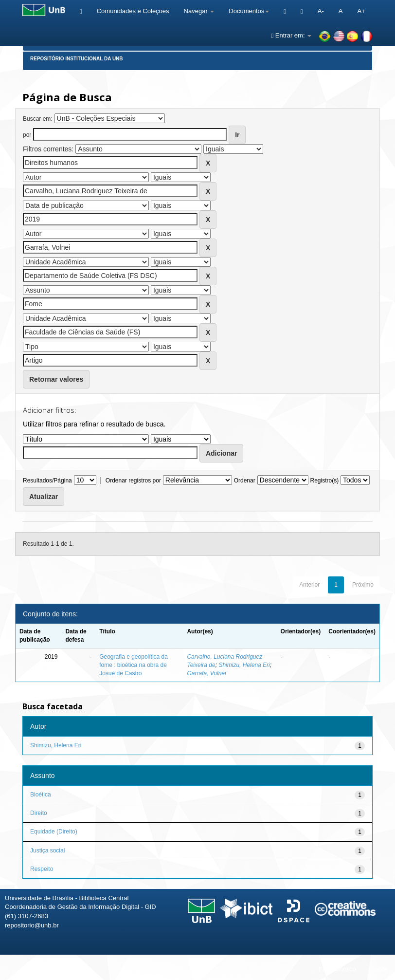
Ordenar (245, 481)
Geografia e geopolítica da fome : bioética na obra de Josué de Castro (134, 665)
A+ (361, 11)
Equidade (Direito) (54, 832)
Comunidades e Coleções (133, 11)
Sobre (379, 969)
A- (321, 11)
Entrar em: (291, 35)
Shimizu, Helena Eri (244, 665)
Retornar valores (56, 379)
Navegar (199, 11)
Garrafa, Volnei (206, 673)
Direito (39, 813)
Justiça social (47, 851)
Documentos (249, 11)
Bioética (41, 795)
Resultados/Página (47, 481)
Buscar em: (38, 119)
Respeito (42, 869)
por (27, 135)
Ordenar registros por (133, 481)
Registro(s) (324, 481)
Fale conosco (337, 969)
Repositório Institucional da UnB (77, 59)
